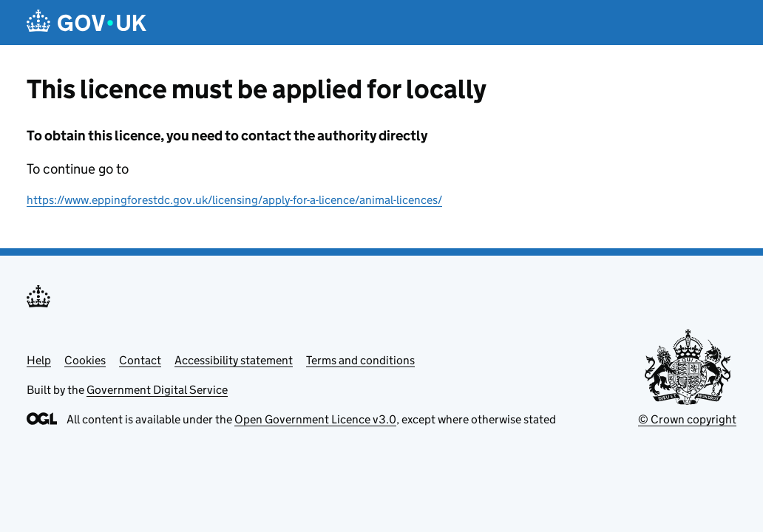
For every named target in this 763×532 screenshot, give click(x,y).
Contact (140, 360)
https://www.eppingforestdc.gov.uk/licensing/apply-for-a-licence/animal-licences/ (234, 200)
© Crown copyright (687, 419)
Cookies (85, 360)
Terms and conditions (360, 360)
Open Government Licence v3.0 (315, 419)
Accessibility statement (234, 360)
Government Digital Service (157, 390)
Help (39, 360)
